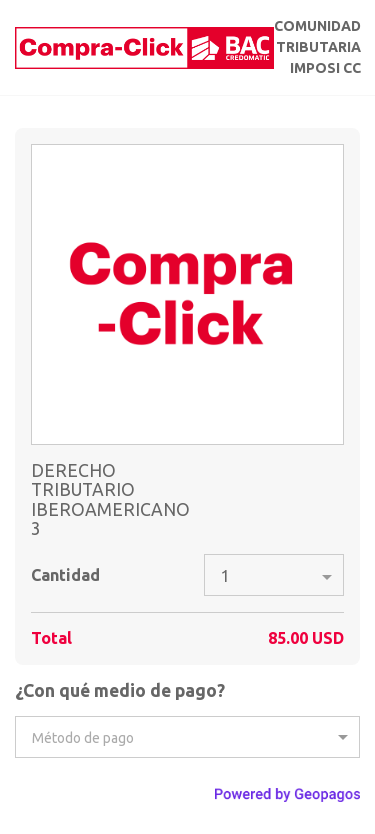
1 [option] (225, 576)
